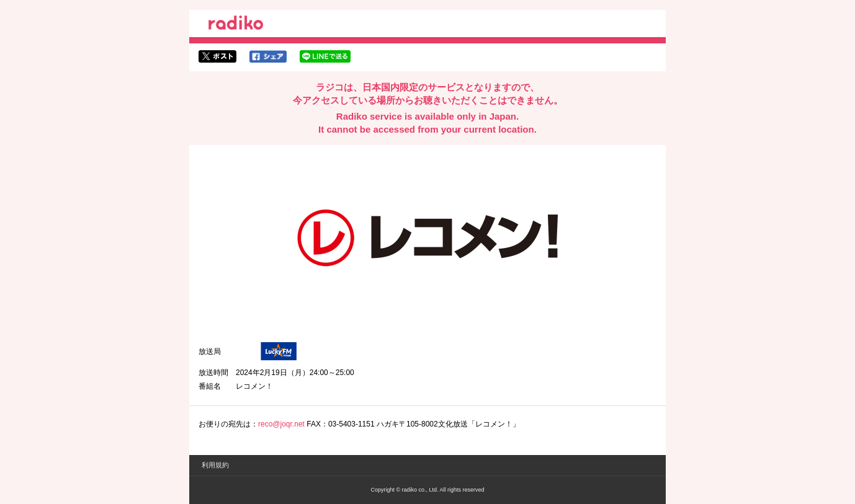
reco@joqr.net (281, 424)
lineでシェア (325, 56)
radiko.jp (236, 25)
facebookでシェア (268, 56)
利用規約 (215, 465)
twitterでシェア (217, 56)
